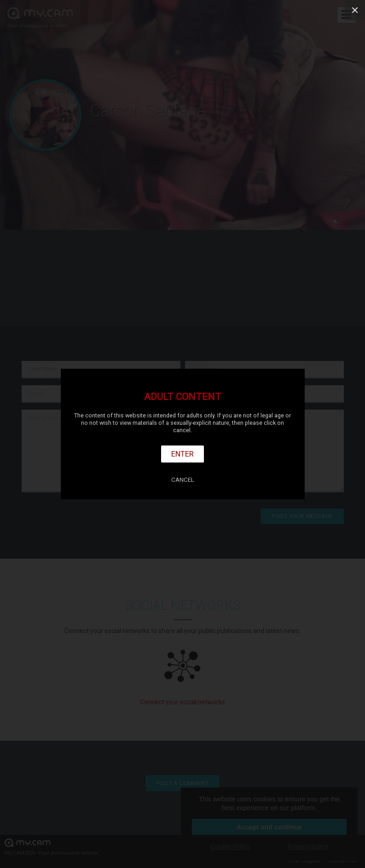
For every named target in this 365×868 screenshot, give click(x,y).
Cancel (183, 480)
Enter (182, 454)
